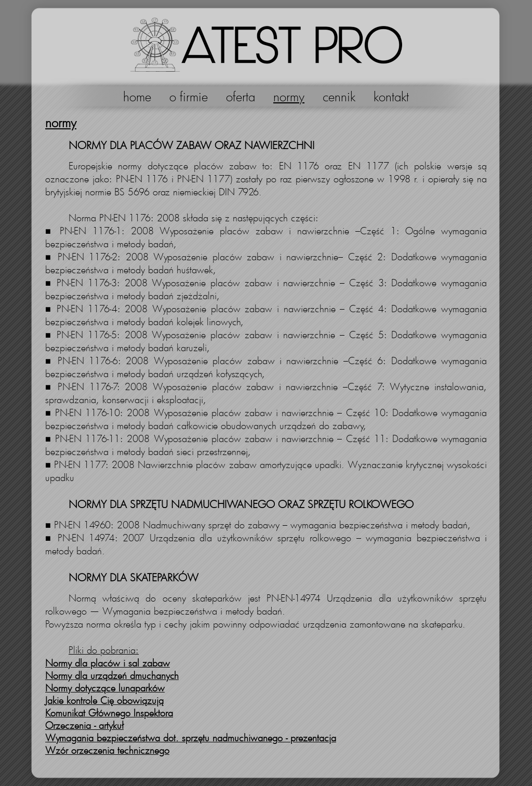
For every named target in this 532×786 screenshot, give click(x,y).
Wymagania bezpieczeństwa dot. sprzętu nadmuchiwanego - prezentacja (191, 738)
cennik (339, 96)
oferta (241, 96)
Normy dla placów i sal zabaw (108, 663)
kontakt (391, 96)
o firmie (189, 96)
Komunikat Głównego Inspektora (109, 713)
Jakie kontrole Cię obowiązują (104, 700)
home (137, 96)
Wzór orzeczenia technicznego (107, 750)
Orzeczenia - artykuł (84, 725)
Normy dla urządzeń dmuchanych (112, 675)
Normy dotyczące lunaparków (105, 688)
